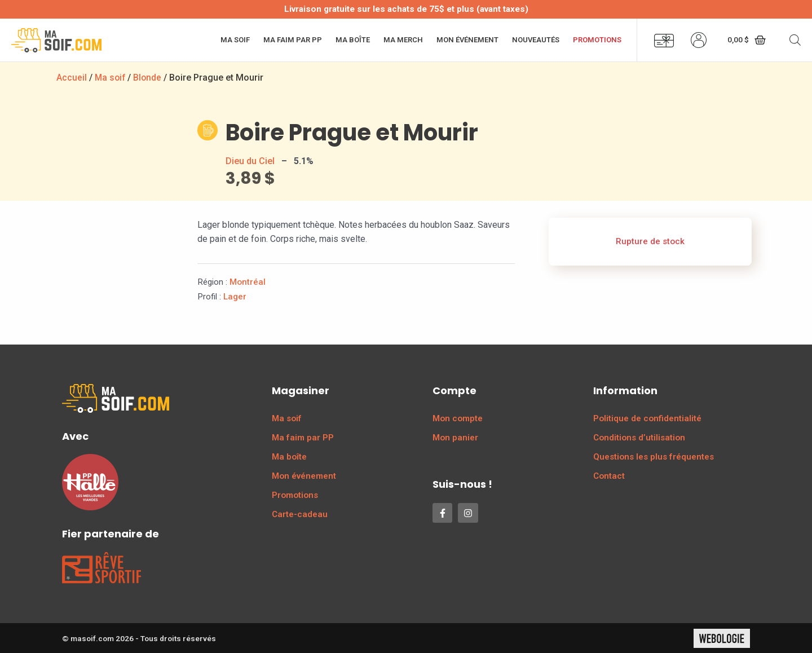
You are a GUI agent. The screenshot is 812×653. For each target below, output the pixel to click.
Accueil (72, 78)
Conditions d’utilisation (639, 437)
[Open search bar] (795, 40)
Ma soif (235, 40)
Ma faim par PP (293, 40)
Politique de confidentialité (647, 418)
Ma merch (403, 40)
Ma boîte (353, 40)
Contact (609, 475)
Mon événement (467, 40)
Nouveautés (536, 40)
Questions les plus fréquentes (654, 456)
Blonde (149, 78)
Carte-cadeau (300, 514)
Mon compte (458, 418)
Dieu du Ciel (250, 160)
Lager (235, 296)
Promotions (597, 40)
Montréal (248, 281)
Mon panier (455, 437)
